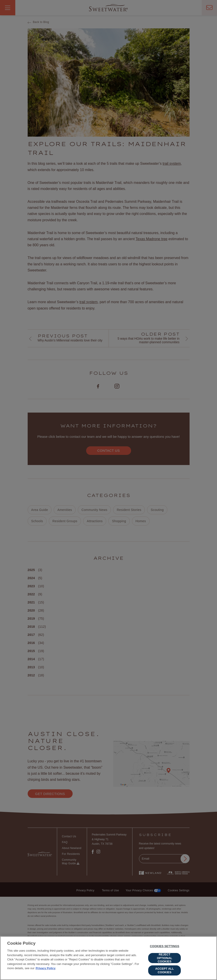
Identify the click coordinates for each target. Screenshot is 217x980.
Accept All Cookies (164, 971)
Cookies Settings (164, 947)
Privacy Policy (45, 969)
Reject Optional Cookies (165, 959)
